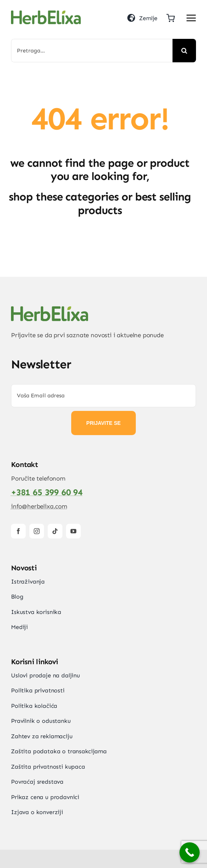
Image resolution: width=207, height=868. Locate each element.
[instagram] (37, 531)
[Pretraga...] (92, 51)
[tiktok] (55, 531)
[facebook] (18, 531)
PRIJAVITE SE (103, 423)
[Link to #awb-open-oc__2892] (191, 18)
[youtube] (73, 531)
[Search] (184, 51)
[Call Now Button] (190, 852)
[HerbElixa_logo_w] (46, 13)
